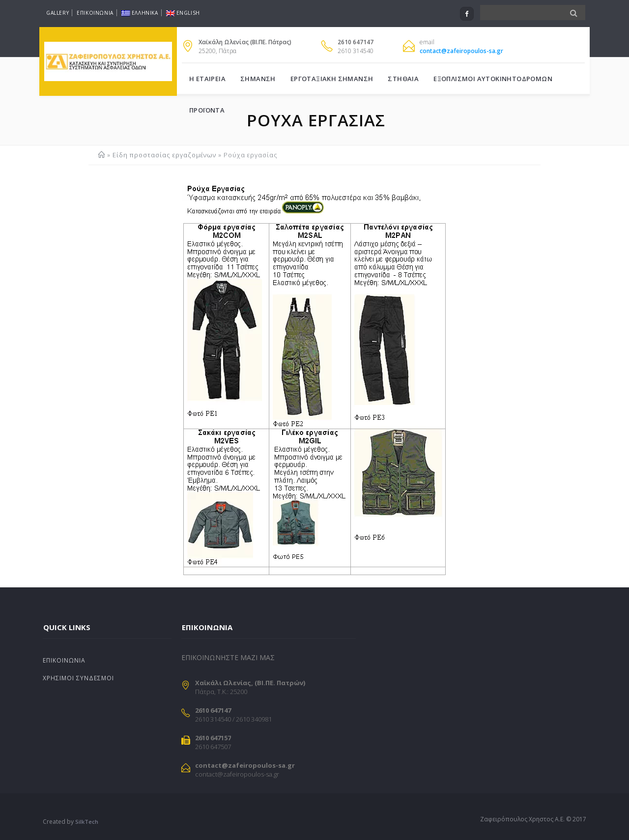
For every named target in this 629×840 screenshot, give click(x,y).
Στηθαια (403, 79)
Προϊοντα (207, 110)
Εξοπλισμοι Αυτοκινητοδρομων (493, 79)
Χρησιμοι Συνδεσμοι (78, 678)
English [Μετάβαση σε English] (183, 13)
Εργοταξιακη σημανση (332, 79)
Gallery (57, 13)
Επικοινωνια (95, 13)
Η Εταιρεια (207, 79)
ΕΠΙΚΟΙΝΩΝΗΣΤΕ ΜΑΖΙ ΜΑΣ (228, 657)
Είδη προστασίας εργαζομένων (164, 155)
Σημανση (258, 79)
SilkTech (87, 822)
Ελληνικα (140, 13)
